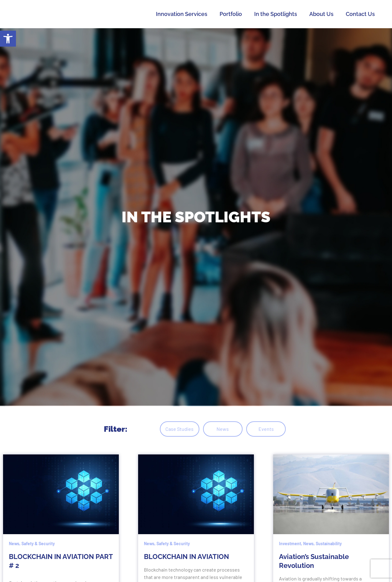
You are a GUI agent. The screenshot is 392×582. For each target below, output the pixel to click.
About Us (321, 14)
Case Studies (170, 429)
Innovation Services (182, 14)
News (223, 429)
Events (275, 429)
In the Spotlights (276, 14)
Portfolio (231, 14)
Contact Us (360, 14)
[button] (8, 39)
